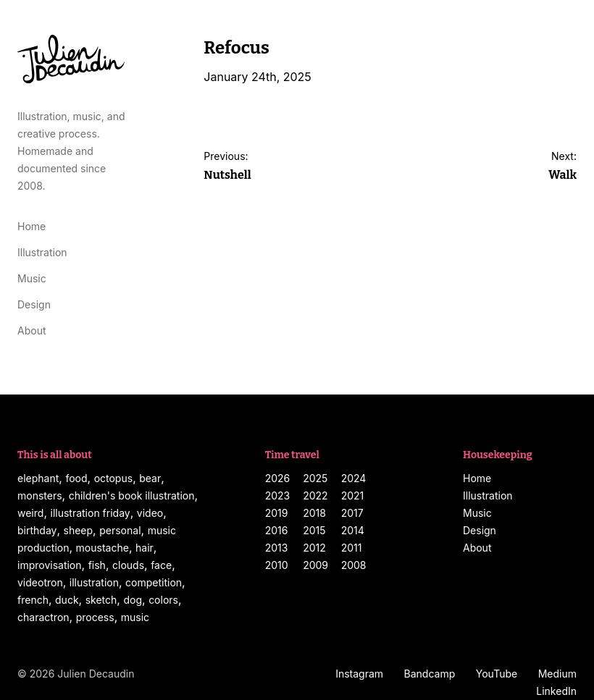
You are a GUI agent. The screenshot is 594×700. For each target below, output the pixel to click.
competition (154, 582)
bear (150, 478)
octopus (113, 478)
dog (133, 600)
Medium (557, 674)
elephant (38, 478)
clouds (128, 565)
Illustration (42, 252)
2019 (277, 513)
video (150, 513)
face (161, 565)
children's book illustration (132, 496)
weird (30, 513)
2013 (277, 548)
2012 (314, 548)
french (33, 600)
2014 (353, 530)
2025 (315, 478)
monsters (40, 496)
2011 (352, 548)
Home (32, 226)
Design (34, 304)
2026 (278, 478)
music (135, 617)
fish (97, 565)
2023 (278, 496)
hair (145, 548)
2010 (277, 565)
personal (120, 530)
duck (67, 600)
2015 (314, 530)
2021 (353, 496)
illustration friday (90, 513)
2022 (315, 496)
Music (32, 278)
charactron (43, 617)
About (32, 330)
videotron (40, 582)
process (95, 617)
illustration (94, 582)
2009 (315, 565)
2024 (354, 478)
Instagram (359, 674)
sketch (101, 600)
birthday (37, 530)
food (76, 478)
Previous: (227, 168)
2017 (352, 513)
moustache (103, 548)
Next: (562, 168)
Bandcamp (430, 674)
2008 (354, 565)
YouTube (497, 674)
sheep (79, 530)
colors (163, 600)
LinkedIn (556, 691)
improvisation (50, 565)
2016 (277, 530)
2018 (314, 513)
